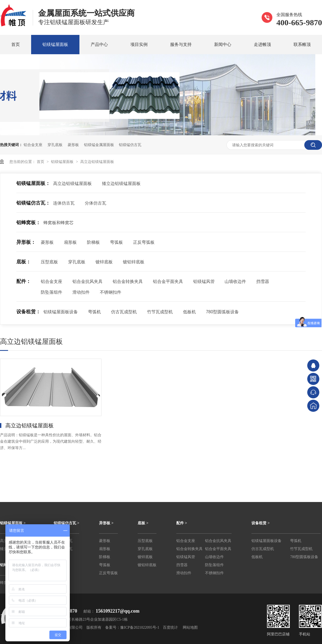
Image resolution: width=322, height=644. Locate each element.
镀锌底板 (104, 262)
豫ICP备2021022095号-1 (140, 627)
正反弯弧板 (144, 242)
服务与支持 (181, 44)
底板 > (143, 523)
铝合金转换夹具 (128, 281)
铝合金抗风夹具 (87, 281)
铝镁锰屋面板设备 (61, 312)
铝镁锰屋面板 (55, 44)
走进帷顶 (262, 44)
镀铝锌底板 (134, 262)
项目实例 (139, 44)
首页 (16, 44)
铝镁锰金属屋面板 (99, 145)
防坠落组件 (52, 292)
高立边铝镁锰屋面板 (97, 162)
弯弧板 (116, 242)
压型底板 (49, 262)
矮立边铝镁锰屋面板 (121, 183)
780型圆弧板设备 (222, 312)
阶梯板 (93, 242)
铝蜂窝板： (28, 223)
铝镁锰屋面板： (33, 183)
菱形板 (73, 145)
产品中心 (99, 44)
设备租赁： (28, 312)
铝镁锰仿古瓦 (130, 145)
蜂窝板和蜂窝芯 (58, 223)
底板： (24, 262)
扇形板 (70, 242)
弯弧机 (94, 312)
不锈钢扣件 (111, 292)
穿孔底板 (55, 145)
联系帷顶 (302, 44)
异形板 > (106, 523)
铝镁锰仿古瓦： (33, 203)
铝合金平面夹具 (168, 281)
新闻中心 (223, 44)
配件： (24, 281)
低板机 (189, 312)
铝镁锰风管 (204, 281)
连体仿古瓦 (64, 203)
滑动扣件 (81, 292)
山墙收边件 (235, 281)
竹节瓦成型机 (160, 312)
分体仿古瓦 (96, 203)
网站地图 (190, 627)
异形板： (26, 242)
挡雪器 (263, 281)
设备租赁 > (260, 523)
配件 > (182, 523)
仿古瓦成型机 (124, 312)
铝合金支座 (33, 145)
